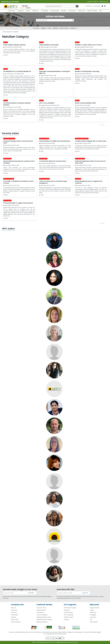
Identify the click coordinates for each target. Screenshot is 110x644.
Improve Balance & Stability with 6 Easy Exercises (55, 141)
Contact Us (89, 6)
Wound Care (12, 11)
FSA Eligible (93, 615)
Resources (94, 605)
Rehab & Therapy (92, 11)
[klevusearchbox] (77, 6)
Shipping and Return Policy (44, 617)
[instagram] (53, 638)
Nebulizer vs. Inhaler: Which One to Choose (88, 45)
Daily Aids (64, 11)
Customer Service (44, 605)
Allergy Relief (78, 179)
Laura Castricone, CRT (10, 74)
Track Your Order (41, 608)
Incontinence (72, 11)
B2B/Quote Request (42, 622)
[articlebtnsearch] (55, 22)
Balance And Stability (44, 139)
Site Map (13, 617)
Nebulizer (6, 42)
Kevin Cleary (79, 74)
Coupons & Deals (95, 608)
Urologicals (20, 11)
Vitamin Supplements (80, 159)
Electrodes (13, 139)
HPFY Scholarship (69, 615)
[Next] (104, 125)
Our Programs (70, 605)
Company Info (17, 605)
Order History (40, 612)
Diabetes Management (44, 179)
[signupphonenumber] (69, 593)
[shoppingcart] (105, 6)
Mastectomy (82, 11)
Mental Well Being (7, 159)
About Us (13, 608)
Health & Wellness (43, 159)
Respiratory (36, 11)
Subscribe (31, 593)
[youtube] (61, 638)
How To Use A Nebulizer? (47, 103)
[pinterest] (65, 638)
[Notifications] (102, 6)
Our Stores (14, 612)
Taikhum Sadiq (44, 76)
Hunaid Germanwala (45, 105)
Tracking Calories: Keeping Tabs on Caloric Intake (91, 141)
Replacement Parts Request (44, 620)
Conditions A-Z (73, 28)
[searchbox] (62, 6)
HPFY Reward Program (70, 608)
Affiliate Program (69, 617)
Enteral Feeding (55, 11)
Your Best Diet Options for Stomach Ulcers (53, 161)
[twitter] (45, 638)
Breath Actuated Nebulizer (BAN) (85, 103)
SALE (101, 11)
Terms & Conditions (42, 615)
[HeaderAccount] (97, 6)
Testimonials (14, 615)
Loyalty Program (68, 612)
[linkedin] (57, 638)
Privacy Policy (15, 620)
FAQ (91, 620)
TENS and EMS (7, 139)
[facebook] (49, 638)
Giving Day (67, 610)
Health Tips (93, 612)
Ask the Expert (94, 622)
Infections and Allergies (9, 179)
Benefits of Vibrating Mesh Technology (87, 71)
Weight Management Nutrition (82, 139)
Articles (92, 610)
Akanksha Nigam (44, 47)
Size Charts (93, 617)
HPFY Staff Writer (8, 47)
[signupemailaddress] (15, 593)
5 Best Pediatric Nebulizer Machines (14, 45)
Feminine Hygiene (7, 201)
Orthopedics (45, 11)
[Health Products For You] (11, 6)
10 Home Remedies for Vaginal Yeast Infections (18, 203)
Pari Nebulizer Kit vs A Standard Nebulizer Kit (17, 71)
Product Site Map (16, 622)
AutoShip (66, 620)
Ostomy (28, 11)
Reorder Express (41, 610)
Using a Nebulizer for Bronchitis (49, 45)
